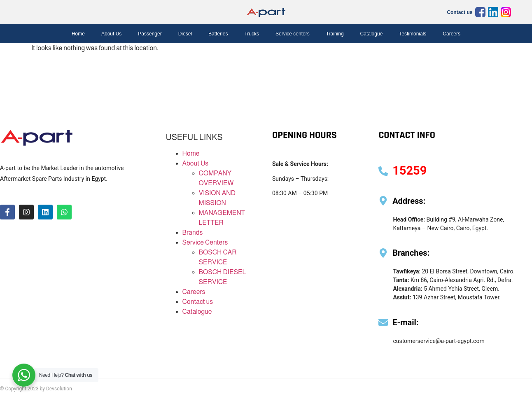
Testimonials (413, 34)
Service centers (293, 34)
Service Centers (205, 242)
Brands (193, 232)
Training (335, 34)
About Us (111, 34)
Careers (451, 34)
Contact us (460, 12)
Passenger (150, 34)
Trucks (252, 34)
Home (78, 34)
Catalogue (372, 34)
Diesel (185, 34)
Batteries (218, 34)
